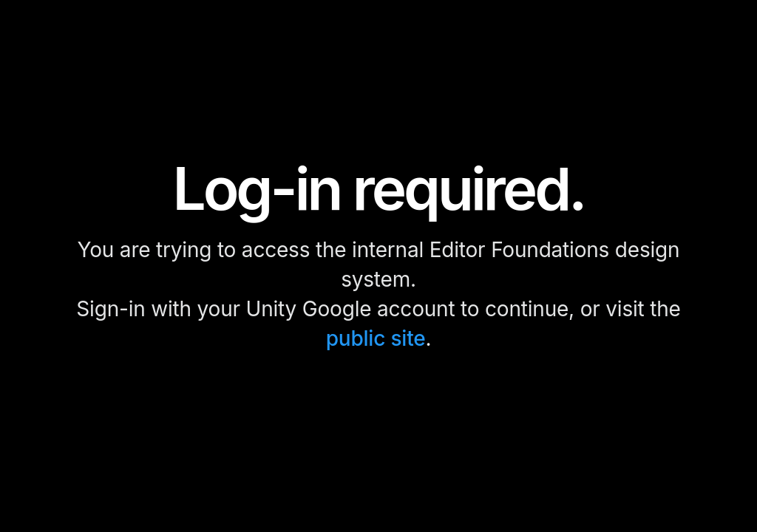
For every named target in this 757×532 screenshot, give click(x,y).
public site (376, 338)
